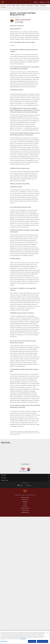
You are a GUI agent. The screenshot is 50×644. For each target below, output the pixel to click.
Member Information (25, 571)
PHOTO (25, 506)
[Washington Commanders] (25, 612)
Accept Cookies (32, 641)
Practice (25, 513)
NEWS (25, 478)
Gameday (25, 483)
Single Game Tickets (25, 562)
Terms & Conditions (25, 618)
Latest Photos (25, 508)
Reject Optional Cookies (43, 641)
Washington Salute (25, 584)
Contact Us (25, 579)
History (25, 539)
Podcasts (25, 502)
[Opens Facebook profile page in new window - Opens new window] (16, 22)
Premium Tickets (25, 560)
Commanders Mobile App (25, 582)
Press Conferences (25, 500)
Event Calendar (25, 528)
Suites (25, 569)
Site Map (25, 625)
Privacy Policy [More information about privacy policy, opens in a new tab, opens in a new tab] (23, 639)
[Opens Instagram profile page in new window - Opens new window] (20, 22)
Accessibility (25, 623)
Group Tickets (25, 564)
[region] (25, 637)
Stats (25, 534)
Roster (25, 523)
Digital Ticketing (25, 567)
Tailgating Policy (25, 549)
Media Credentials (25, 596)
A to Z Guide (25, 547)
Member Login (25, 555)
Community (25, 490)
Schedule (25, 525)
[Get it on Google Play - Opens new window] (29, 607)
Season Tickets (25, 558)
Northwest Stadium (25, 543)
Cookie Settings (4, 641)
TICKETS (25, 553)
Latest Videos (25, 495)
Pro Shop (25, 593)
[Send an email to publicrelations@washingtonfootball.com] (22, 22)
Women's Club (25, 591)
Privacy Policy (25, 621)
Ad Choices (25, 627)
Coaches (25, 530)
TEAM (25, 521)
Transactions (25, 537)
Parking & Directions (25, 545)
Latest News (25, 480)
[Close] (48, 633)
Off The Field (25, 485)
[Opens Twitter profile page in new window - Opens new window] (18, 22)
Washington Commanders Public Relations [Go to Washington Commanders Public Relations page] (23, 19)
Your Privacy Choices (25, 629)
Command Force (25, 586)
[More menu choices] (48, 2)
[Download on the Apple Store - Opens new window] (20, 606)
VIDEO (25, 493)
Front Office (25, 532)
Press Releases (25, 487)
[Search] (46, 2)
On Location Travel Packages (25, 574)
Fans (25, 517)
